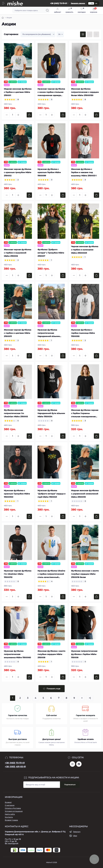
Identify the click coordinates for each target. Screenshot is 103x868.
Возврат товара (11, 820)
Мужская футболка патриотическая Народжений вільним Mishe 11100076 (49, 333)
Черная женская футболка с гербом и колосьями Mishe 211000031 (85, 250)
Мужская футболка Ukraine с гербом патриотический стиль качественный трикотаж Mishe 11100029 (51, 574)
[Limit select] (60, 34)
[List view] (90, 34)
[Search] (47, 10)
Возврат (8, 802)
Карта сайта (10, 814)
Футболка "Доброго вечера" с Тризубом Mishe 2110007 (51, 253)
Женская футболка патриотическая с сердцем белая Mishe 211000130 (85, 92)
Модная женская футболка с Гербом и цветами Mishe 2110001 (18, 92)
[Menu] (3, 3)
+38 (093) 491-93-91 (15, 767)
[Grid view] (83, 34)
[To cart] (29, 115)
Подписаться (70, 785)
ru (91, 3)
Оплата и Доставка (13, 808)
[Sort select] (38, 34)
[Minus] (7, 115)
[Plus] (18, 115)
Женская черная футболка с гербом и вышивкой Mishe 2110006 (18, 253)
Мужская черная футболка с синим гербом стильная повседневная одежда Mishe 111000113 (51, 92)
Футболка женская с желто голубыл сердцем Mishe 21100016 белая (85, 574)
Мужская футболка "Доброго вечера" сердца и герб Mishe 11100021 (51, 494)
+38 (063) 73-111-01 (15, 763)
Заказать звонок (78, 3)
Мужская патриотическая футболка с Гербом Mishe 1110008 (84, 654)
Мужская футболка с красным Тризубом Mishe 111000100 (17, 494)
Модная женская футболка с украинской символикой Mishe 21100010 (85, 494)
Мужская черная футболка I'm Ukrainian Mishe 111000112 (18, 574)
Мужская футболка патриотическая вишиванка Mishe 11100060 (17, 654)
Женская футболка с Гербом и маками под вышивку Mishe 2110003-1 (84, 172)
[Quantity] (12, 115)
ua (96, 3)
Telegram (77, 832)
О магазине (10, 805)
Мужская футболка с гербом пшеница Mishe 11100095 (83, 333)
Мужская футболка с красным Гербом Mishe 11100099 (49, 172)
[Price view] (96, 34)
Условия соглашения (14, 811)
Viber (75, 836)
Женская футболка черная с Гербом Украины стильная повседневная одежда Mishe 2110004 (85, 414)
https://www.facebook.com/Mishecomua (79, 764)
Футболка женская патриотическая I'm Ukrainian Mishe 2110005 (16, 413)
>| (90, 698)
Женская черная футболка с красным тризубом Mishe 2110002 (18, 172)
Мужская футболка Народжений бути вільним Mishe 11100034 (51, 413)
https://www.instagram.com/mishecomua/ (72, 764)
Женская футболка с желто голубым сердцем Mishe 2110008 (51, 654)
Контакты (9, 817)
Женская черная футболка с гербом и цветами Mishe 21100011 (18, 333)
